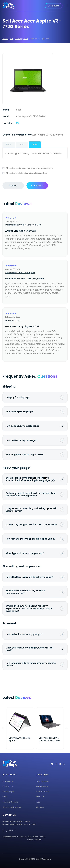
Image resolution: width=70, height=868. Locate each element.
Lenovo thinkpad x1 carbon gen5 (20, 273)
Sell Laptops (8, 792)
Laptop (18, 39)
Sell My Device (42, 786)
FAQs (38, 802)
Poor (9, 145)
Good (35, 144)
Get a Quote (8, 781)
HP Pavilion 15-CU (13, 320)
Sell (12, 39)
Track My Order (42, 781)
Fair (22, 145)
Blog (4, 797)
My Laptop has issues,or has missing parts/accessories (35, 168)
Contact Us (8, 786)
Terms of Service (10, 802)
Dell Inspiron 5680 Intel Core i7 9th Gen (23, 225)
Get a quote (54, 6)
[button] (67, 728)
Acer (26, 39)
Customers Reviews (12, 807)
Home (5, 39)
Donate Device (42, 792)
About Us (40, 797)
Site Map (40, 807)
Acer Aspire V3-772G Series (48, 135)
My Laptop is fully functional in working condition (35, 173)
